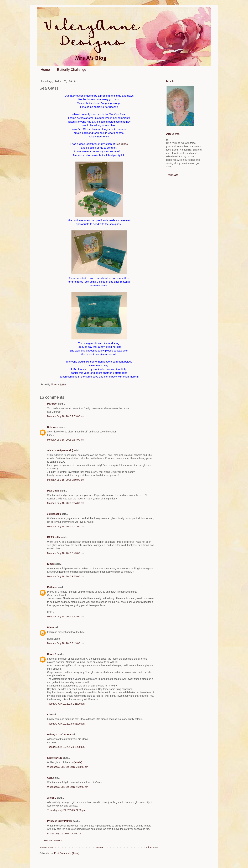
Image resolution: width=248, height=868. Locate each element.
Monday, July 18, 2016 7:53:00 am (66, 416)
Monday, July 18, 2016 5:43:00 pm (66, 553)
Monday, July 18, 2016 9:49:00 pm (66, 643)
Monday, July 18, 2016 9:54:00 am (66, 440)
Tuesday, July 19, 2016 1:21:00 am (66, 704)
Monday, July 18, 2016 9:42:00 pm (66, 617)
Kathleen (52, 587)
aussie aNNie (55, 758)
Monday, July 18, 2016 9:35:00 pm (66, 576)
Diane (50, 627)
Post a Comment (53, 840)
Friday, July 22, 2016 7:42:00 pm (65, 834)
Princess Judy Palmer (60, 821)
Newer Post (46, 848)
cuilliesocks (54, 514)
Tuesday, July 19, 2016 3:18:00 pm (66, 747)
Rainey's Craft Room (59, 735)
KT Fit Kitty (54, 537)
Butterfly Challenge (72, 70)
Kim (49, 715)
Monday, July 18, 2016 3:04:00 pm (66, 503)
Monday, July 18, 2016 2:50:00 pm (66, 480)
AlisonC (52, 798)
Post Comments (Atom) (67, 853)
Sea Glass (121, 144)
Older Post (152, 848)
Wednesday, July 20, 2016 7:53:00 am (68, 767)
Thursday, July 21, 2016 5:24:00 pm (66, 810)
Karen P (52, 654)
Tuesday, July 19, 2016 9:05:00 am (66, 724)
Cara (50, 778)
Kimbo (51, 564)
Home (45, 70)
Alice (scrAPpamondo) (60, 450)
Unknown (53, 427)
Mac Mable (53, 491)
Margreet (52, 404)
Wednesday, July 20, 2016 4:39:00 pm (68, 787)
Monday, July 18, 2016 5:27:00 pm (66, 526)
